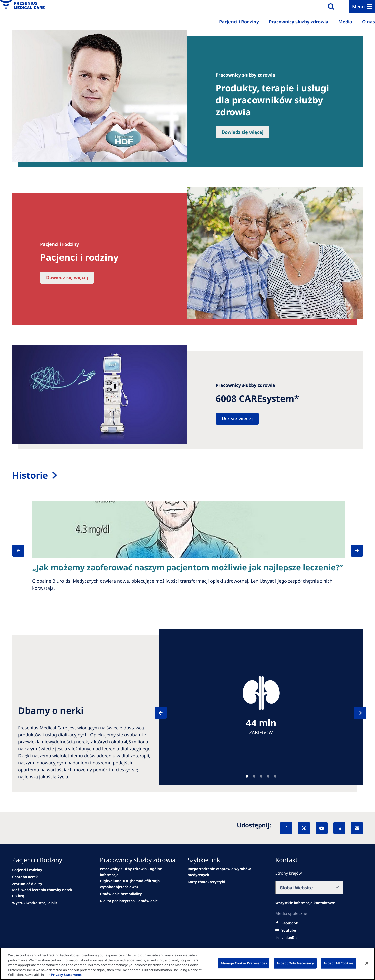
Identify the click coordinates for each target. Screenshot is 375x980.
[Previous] (24, 551)
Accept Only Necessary (295, 963)
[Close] (367, 963)
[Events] (135, 884)
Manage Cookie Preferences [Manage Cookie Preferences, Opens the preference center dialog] (244, 963)
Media (345, 22)
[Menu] (362, 7)
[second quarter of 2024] (27, 884)
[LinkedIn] (339, 828)
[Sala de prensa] (187, 475)
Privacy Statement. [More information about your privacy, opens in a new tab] (67, 975)
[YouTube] (322, 828)
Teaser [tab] (247, 776)
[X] (304, 828)
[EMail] (357, 828)
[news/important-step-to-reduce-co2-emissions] (27, 870)
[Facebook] (286, 828)
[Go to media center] (121, 894)
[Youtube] (289, 930)
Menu (359, 7)
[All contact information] (305, 903)
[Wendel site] (25, 877)
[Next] (354, 551)
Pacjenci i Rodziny (239, 22)
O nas (369, 22)
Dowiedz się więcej (242, 132)
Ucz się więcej (237, 418)
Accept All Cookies (338, 963)
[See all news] (47, 893)
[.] (206, 882)
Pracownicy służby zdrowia (299, 22)
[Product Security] (223, 872)
